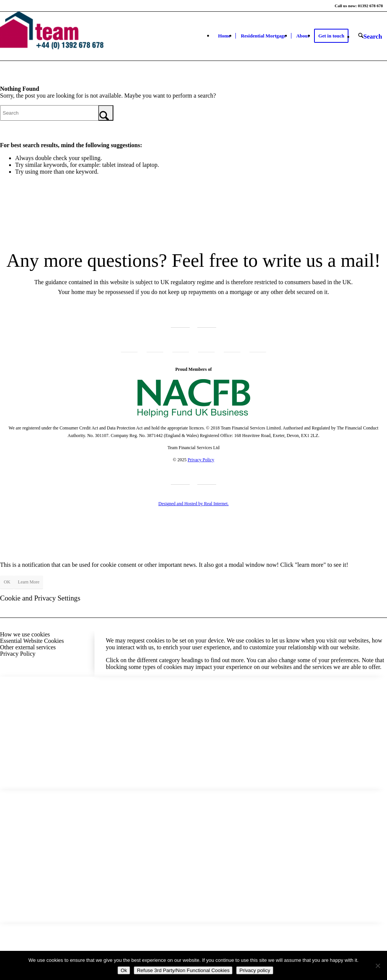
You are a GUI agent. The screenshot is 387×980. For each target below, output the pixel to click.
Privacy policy (255, 970)
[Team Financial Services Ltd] (56, 36)
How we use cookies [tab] (25, 634)
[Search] (370, 36)
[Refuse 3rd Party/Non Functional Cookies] (378, 966)
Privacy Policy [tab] (18, 654)
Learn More (29, 582)
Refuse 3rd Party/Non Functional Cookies (183, 970)
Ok (124, 970)
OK (7, 582)
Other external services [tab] (28, 647)
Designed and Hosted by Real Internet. (193, 504)
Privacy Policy (201, 460)
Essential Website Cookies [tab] (32, 641)
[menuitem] (224, 36)
